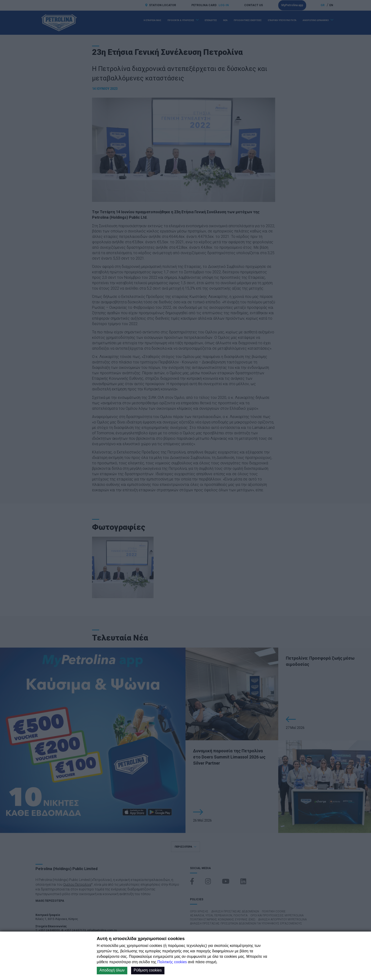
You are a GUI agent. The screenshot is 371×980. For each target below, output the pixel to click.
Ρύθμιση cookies (148, 970)
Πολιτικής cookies (172, 962)
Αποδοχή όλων (112, 970)
